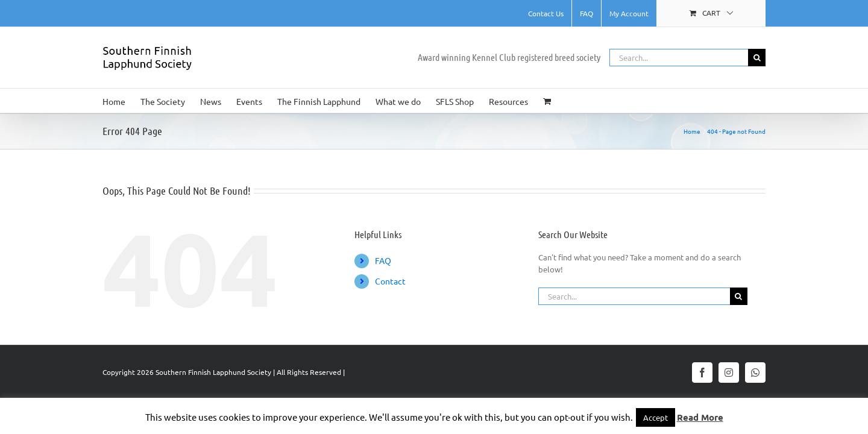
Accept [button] (656, 417)
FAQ (383, 260)
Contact (390, 281)
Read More (700, 417)
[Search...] (679, 58)
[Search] (757, 58)
